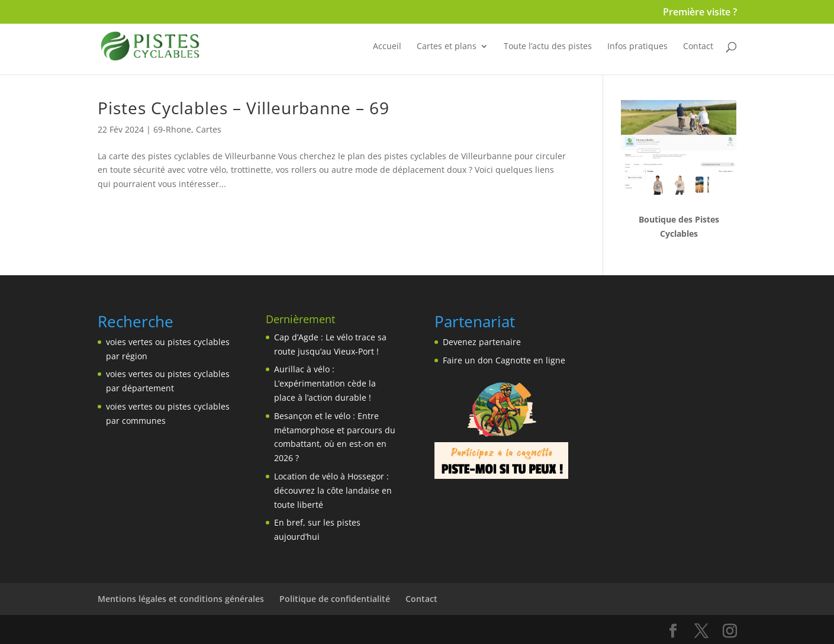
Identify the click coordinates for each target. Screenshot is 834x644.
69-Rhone (172, 129)
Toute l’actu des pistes (548, 47)
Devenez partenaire (482, 342)
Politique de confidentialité (335, 599)
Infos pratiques (637, 47)
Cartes (209, 129)
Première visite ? (700, 13)
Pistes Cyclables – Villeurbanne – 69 (244, 108)
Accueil (387, 47)
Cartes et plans (447, 47)
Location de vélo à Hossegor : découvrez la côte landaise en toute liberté (333, 490)
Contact (698, 47)
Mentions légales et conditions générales (181, 599)
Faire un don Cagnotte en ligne (504, 360)
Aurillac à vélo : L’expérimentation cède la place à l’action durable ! (325, 383)
